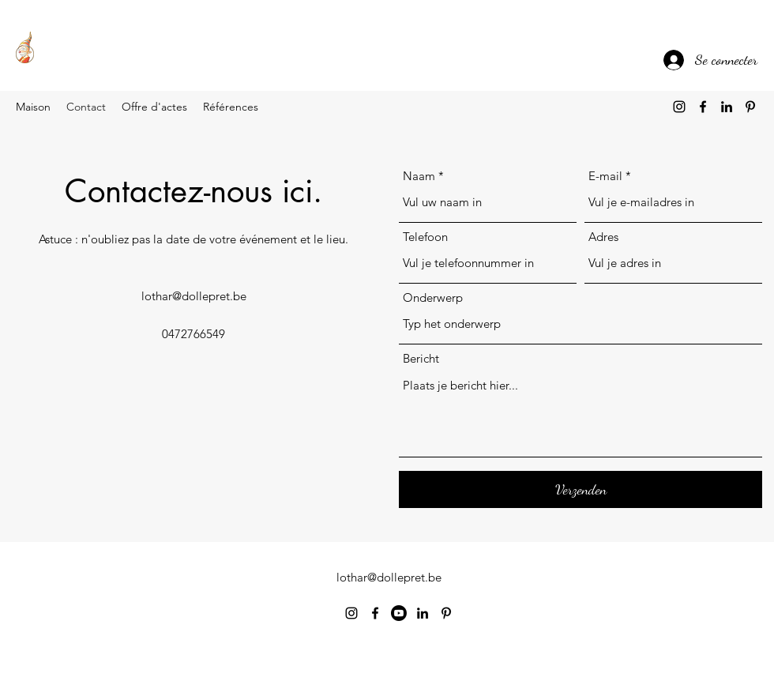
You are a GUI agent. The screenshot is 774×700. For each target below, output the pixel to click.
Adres (603, 237)
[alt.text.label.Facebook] (703, 107)
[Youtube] (399, 613)
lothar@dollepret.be (194, 296)
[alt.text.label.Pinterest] (750, 107)
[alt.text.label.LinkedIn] (727, 107)
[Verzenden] (580, 489)
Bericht (421, 358)
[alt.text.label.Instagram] (679, 107)
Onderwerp (433, 297)
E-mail (605, 176)
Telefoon (425, 237)
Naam (419, 176)
